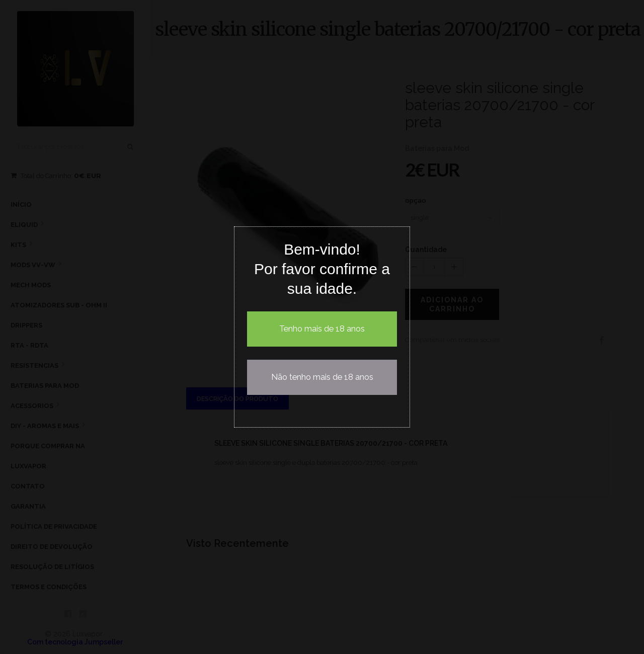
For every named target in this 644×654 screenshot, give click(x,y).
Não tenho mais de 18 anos (322, 377)
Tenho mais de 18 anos (322, 329)
